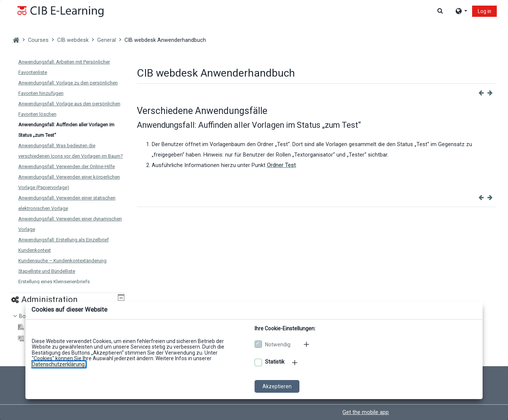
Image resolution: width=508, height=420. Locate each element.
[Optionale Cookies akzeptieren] (258, 362)
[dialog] (254, 210)
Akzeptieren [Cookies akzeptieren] (277, 386)
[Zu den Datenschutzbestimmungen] (59, 364)
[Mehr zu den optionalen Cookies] (295, 362)
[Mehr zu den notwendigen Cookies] (307, 344)
